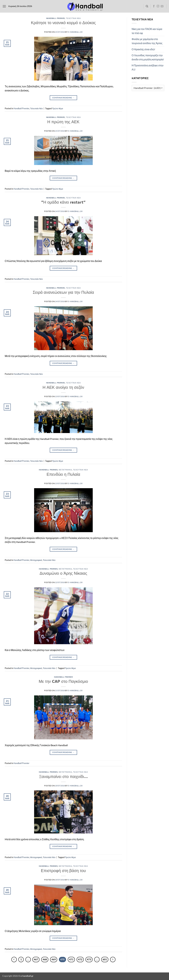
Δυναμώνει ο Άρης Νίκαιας (63, 573)
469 (54, 959)
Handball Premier (55, 18)
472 (80, 959)
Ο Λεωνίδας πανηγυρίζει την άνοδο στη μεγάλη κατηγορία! (148, 57)
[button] (4, 6)
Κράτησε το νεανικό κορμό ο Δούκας (63, 23)
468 (45, 959)
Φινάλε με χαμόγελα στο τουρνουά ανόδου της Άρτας (147, 41)
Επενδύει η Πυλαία (63, 474)
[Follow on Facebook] (154, 6)
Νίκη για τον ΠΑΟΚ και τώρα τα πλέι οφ (147, 31)
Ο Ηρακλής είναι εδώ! (143, 49)
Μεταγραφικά (65, 470)
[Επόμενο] (113, 960)
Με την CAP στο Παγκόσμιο (63, 681)
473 (89, 959)
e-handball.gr (75, 32)
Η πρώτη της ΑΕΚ (63, 122)
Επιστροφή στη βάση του (63, 870)
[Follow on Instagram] (158, 6)
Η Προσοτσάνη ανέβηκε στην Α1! (148, 67)
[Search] (147, 6)
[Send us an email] (162, 6)
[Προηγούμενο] (14, 960)
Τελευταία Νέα (73, 18)
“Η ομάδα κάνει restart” (63, 202)
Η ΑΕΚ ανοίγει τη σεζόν (63, 387)
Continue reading (63, 98)
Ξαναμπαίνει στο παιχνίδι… (63, 776)
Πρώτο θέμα (58, 108)
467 (36, 959)
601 (105, 959)
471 (71, 959)
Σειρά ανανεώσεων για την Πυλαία (63, 292)
